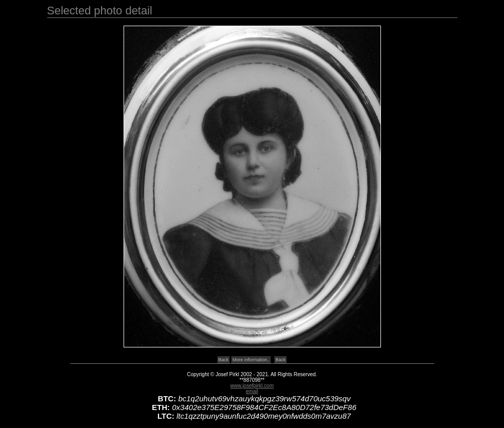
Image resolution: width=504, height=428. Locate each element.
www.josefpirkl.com (252, 386)
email (252, 391)
